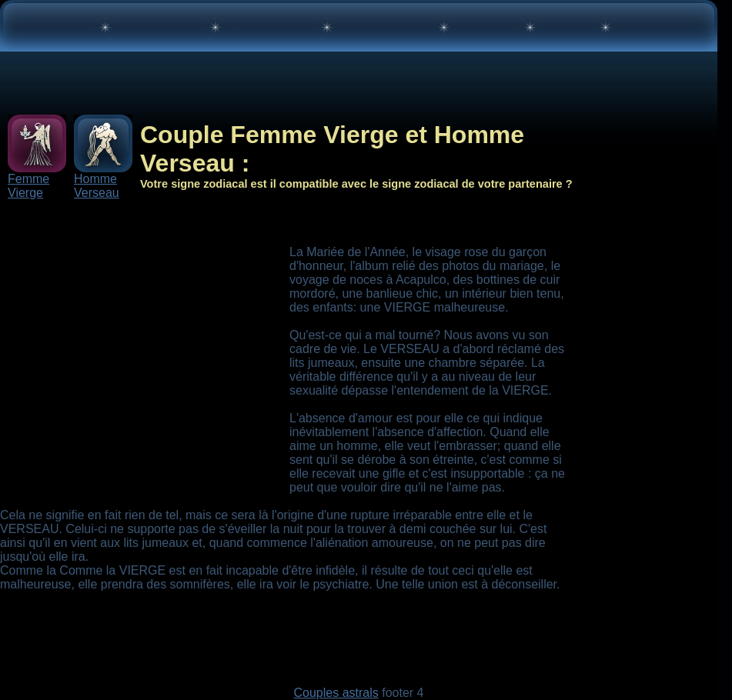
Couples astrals (336, 693)
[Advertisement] (145, 368)
